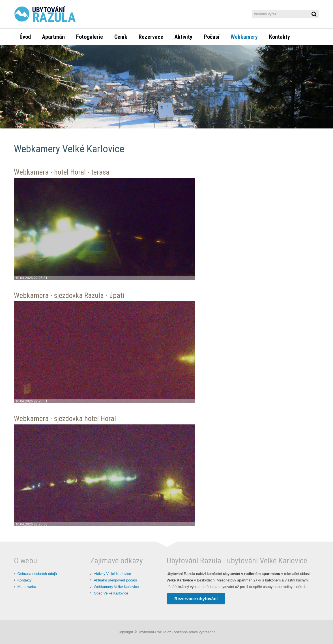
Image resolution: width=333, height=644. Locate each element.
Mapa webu (27, 587)
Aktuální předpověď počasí (115, 580)
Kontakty (25, 580)
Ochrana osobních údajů (37, 574)
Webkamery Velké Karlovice (116, 587)
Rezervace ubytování (196, 599)
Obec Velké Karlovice (111, 593)
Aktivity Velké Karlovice (113, 574)
